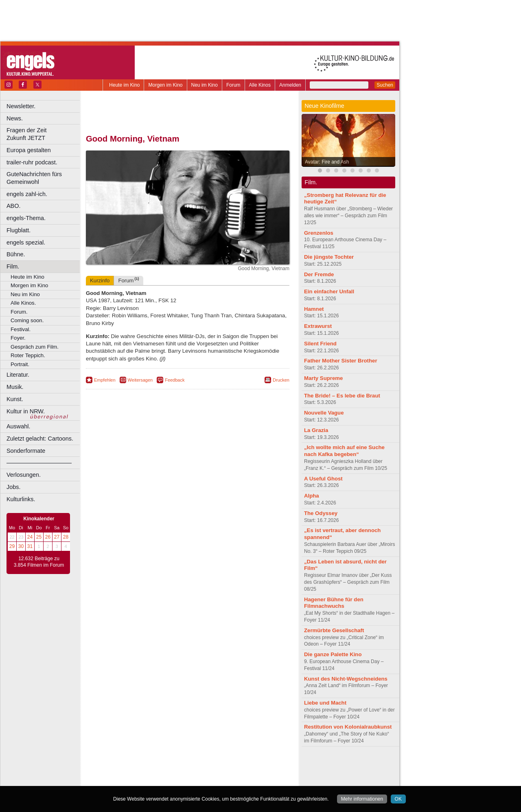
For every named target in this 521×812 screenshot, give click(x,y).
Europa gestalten (29, 150)
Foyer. (18, 338)
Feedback (175, 380)
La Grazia (316, 430)
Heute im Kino (124, 85)
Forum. (19, 312)
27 (57, 537)
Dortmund (198, 779)
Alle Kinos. (23, 303)
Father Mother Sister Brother (341, 361)
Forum (233, 85)
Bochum (125, 779)
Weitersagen (140, 380)
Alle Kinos (260, 85)
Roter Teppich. (28, 355)
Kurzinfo (100, 280)
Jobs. (13, 487)
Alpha (312, 496)
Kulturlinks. (21, 499)
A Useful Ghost (323, 479)
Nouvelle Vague (324, 413)
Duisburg (248, 779)
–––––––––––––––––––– (39, 463)
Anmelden (290, 85)
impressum (183, 766)
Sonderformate (26, 451)
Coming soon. (27, 320)
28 (66, 537)
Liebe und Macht (325, 703)
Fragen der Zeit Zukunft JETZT (44, 134)
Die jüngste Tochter (329, 257)
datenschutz (212, 766)
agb (233, 766)
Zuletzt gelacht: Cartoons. (40, 439)
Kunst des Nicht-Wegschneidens (346, 679)
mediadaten (254, 766)
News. (15, 118)
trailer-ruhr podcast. (32, 162)
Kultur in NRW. (26, 411)
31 (30, 546)
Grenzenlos (319, 233)
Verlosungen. (24, 475)
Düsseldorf (224, 779)
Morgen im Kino (165, 85)
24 (30, 537)
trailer (188, 773)
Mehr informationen (362, 799)
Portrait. (20, 364)
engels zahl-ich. (27, 194)
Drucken (281, 380)
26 (48, 537)
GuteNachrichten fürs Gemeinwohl (34, 178)
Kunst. (15, 399)
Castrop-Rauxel (168, 779)
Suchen (385, 85)
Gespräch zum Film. (35, 347)
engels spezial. (26, 242)
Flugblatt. (19, 230)
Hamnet (314, 309)
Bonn (143, 779)
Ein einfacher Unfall (329, 291)
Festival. (21, 329)
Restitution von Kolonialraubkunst (348, 727)
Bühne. (16, 254)
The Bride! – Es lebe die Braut (342, 396)
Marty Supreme (323, 378)
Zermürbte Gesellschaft (334, 630)
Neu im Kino (205, 85)
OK (398, 799)
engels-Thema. (26, 218)
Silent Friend (320, 344)
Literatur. (18, 375)
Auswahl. (18, 426)
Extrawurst (318, 326)
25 (39, 537)
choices (144, 773)
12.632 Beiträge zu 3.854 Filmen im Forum (39, 562)
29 (12, 546)
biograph (122, 773)
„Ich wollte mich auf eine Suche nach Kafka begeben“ (344, 451)
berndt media (153, 766)
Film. (13, 266)
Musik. (15, 387)
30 (21, 546)
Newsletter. (21, 106)
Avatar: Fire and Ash (327, 162)
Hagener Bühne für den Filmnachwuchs (334, 603)
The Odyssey (321, 513)
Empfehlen (105, 380)
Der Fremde (319, 274)
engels (163, 773)
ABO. (13, 206)
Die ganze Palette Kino (333, 654)
